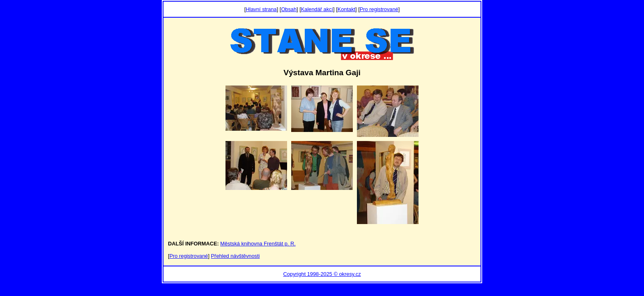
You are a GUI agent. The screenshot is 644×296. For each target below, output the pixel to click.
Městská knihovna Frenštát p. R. (258, 244)
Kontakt (346, 9)
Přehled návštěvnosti (236, 256)
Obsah (289, 9)
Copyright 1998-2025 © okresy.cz (322, 274)
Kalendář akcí (317, 9)
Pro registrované (379, 9)
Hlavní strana (261, 9)
